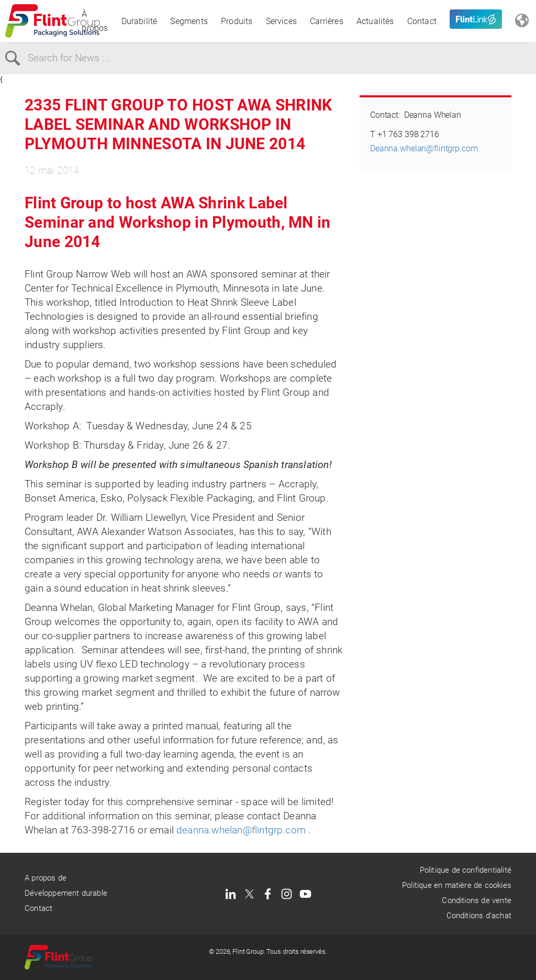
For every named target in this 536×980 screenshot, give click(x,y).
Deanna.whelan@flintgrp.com (424, 148)
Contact (422, 21)
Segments (189, 21)
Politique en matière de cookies (457, 885)
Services (282, 21)
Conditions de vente (477, 900)
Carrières (327, 21)
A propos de (46, 878)
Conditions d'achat (479, 916)
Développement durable (66, 893)
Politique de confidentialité (466, 870)
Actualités (375, 21)
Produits (237, 21)
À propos (95, 21)
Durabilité (139, 21)
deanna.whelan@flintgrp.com (241, 830)
